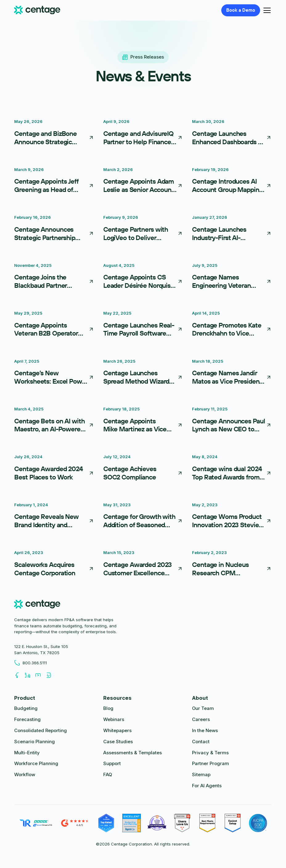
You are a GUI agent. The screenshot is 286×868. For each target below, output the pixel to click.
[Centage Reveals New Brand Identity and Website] (54, 517)
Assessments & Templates (133, 753)
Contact (201, 742)
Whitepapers (117, 731)
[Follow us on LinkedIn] (30, 675)
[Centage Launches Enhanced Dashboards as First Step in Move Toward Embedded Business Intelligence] (232, 133)
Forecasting (27, 719)
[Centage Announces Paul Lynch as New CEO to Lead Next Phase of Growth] (232, 421)
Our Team (203, 708)
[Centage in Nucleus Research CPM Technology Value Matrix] (232, 564)
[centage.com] (37, 605)
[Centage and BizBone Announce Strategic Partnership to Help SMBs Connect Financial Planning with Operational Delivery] (54, 133)
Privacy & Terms (210, 753)
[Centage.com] (37, 10)
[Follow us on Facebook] (19, 675)
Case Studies (118, 742)
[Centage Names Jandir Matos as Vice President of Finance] (232, 373)
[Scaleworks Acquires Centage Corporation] (54, 564)
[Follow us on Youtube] (40, 675)
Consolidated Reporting (41, 731)
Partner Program (210, 764)
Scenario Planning (35, 742)
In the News (205, 731)
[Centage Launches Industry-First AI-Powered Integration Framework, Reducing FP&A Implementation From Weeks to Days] (232, 229)
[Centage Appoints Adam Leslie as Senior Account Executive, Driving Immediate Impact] (143, 181)
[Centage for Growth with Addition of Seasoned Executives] (143, 517)
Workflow (25, 775)
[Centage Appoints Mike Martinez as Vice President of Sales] (143, 421)
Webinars (114, 719)
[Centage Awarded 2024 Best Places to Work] (54, 469)
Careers (201, 719)
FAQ (108, 775)
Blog (108, 708)
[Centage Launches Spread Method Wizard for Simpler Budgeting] (143, 373)
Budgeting (26, 708)
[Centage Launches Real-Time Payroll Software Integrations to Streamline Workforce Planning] (143, 325)
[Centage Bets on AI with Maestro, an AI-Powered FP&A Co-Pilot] (54, 421)
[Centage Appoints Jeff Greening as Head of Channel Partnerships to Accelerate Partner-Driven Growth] (54, 181)
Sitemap (201, 775)
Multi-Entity (27, 753)
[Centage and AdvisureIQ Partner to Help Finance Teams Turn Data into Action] (143, 133)
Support (112, 764)
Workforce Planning (36, 764)
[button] (266, 10)
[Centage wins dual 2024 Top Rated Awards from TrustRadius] (232, 469)
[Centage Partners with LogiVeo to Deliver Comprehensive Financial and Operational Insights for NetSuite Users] (143, 229)
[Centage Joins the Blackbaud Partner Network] (54, 277)
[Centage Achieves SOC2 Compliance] (143, 469)
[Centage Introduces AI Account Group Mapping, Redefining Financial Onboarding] (232, 181)
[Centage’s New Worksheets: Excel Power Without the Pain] (54, 373)
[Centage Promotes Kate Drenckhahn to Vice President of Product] (232, 325)
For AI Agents (207, 786)
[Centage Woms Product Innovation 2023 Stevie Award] (232, 517)
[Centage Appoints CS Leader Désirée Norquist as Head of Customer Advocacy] (143, 277)
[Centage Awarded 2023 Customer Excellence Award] (143, 564)
